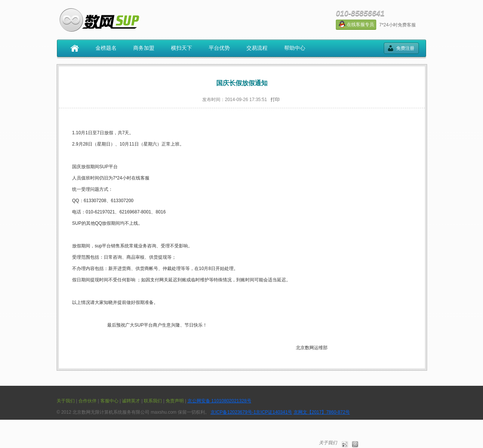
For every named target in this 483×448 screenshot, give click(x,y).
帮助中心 (295, 48)
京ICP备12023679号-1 (233, 412)
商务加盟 (144, 48)
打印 (275, 100)
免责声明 (175, 401)
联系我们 (153, 401)
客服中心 (109, 401)
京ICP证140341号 (274, 412)
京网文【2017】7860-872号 (322, 412)
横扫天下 (182, 48)
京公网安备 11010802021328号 (219, 401)
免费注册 (405, 48)
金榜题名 (106, 48)
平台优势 (219, 48)
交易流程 (257, 48)
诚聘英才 (131, 401)
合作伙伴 (88, 401)
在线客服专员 (356, 24)
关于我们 (66, 401)
